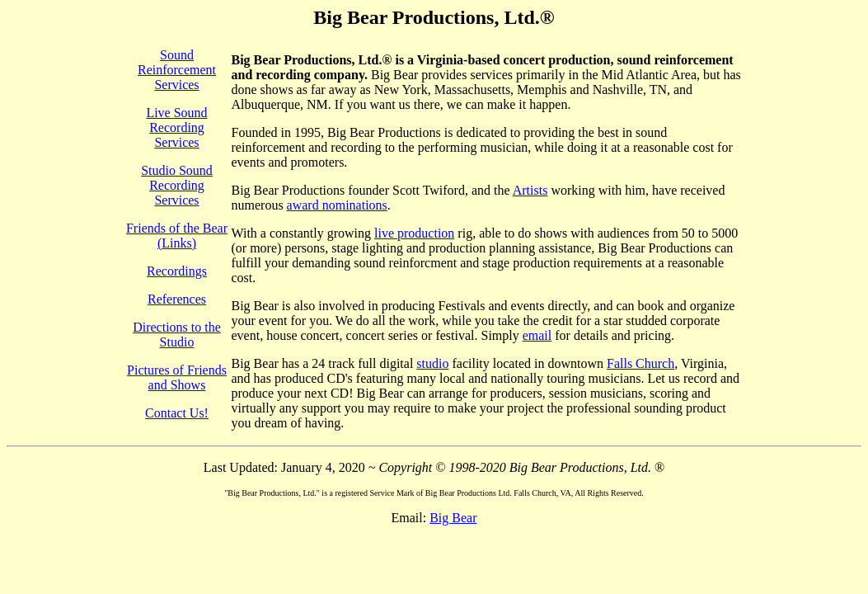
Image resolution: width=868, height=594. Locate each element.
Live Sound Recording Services (176, 127)
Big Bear (453, 518)
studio (432, 363)
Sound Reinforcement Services (177, 70)
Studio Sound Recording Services (177, 185)
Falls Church (640, 363)
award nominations (337, 205)
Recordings (177, 271)
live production (414, 233)
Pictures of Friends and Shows (177, 377)
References (177, 299)
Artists (530, 190)
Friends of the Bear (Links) (177, 236)
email (537, 335)
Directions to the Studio (177, 335)
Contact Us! (177, 413)
